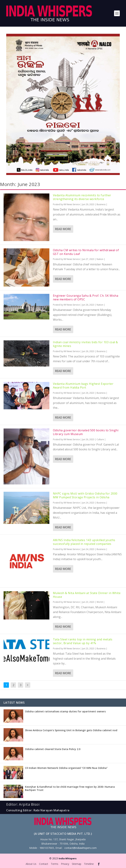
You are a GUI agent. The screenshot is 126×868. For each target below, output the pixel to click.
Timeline (89, 864)
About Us (31, 864)
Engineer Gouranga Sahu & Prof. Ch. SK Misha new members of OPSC (86, 297)
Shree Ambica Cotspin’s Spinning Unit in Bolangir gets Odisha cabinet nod (71, 730)
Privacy (65, 864)
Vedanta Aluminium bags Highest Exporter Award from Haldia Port (83, 386)
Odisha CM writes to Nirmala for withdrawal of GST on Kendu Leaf (86, 252)
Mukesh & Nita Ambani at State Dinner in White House (87, 595)
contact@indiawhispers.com (80, 848)
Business (101, 204)
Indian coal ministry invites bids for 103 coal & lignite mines (85, 344)
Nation (100, 259)
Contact (44, 864)
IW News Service (72, 204)
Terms (55, 864)
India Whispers (68, 858)
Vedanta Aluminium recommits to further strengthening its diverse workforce (82, 197)
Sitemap (77, 864)
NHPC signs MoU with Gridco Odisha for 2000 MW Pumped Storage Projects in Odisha (85, 495)
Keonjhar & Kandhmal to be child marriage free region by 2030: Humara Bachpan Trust (70, 788)
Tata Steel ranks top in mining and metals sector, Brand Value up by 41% (83, 641)
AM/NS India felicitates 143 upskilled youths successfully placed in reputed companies (84, 542)
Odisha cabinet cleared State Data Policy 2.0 (53, 749)
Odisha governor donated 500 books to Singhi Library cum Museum (86, 432)
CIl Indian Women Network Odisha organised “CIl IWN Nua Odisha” (66, 768)
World (100, 602)
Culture (100, 439)
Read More (63, 229)
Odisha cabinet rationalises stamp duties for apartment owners (65, 711)
